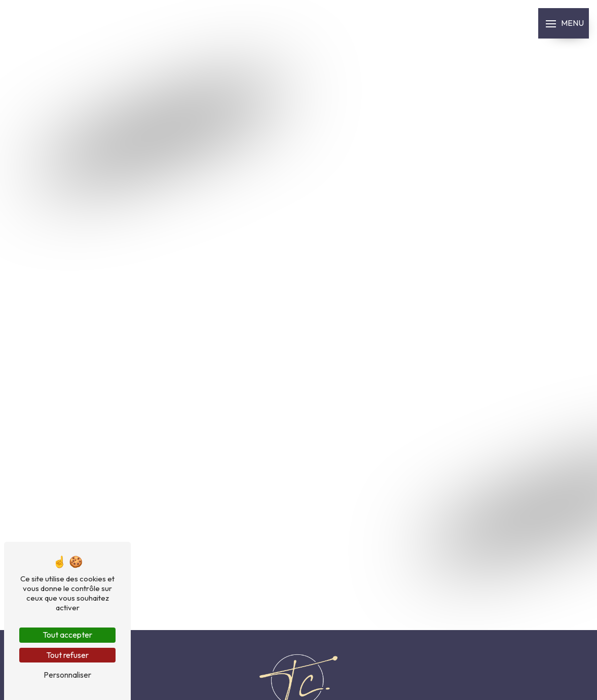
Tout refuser (67, 655)
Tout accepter (67, 635)
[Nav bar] (564, 23)
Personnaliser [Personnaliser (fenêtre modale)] (67, 675)
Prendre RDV (9, 357)
